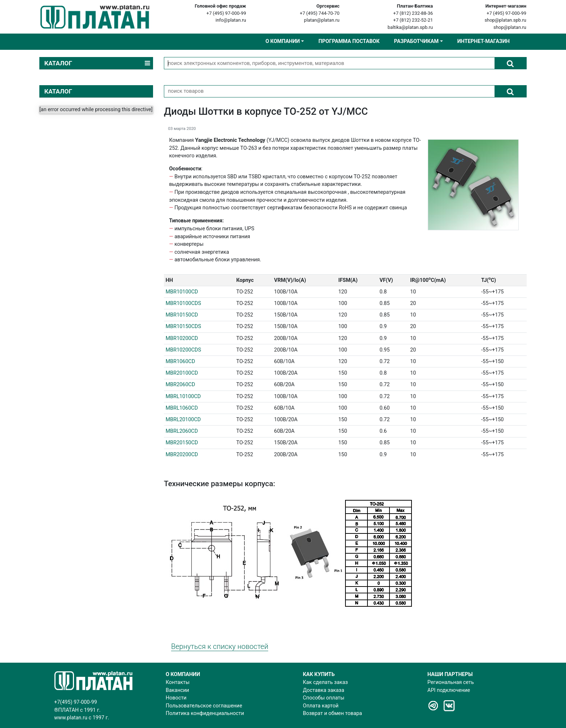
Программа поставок (349, 41)
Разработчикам (416, 41)
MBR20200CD (182, 455)
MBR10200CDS (183, 350)
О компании (282, 41)
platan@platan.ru (322, 20)
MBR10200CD (182, 338)
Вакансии (177, 690)
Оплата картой (321, 706)
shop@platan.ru (510, 27)
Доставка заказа (323, 690)
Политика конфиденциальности (205, 713)
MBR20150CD (182, 443)
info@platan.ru (231, 20)
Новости (176, 698)
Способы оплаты (324, 698)
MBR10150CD (182, 315)
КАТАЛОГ (58, 91)
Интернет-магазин (484, 41)
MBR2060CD (180, 385)
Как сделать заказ (325, 682)
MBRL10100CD (183, 396)
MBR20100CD (182, 373)
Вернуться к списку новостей (220, 646)
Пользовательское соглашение (204, 706)
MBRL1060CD (182, 408)
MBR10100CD (182, 292)
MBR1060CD (180, 361)
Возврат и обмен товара (332, 713)
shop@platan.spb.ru (505, 20)
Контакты (178, 682)
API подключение (449, 690)
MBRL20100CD (183, 420)
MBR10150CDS (183, 326)
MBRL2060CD (182, 431)
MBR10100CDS (183, 303)
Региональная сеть (451, 682)
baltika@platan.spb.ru (410, 27)
